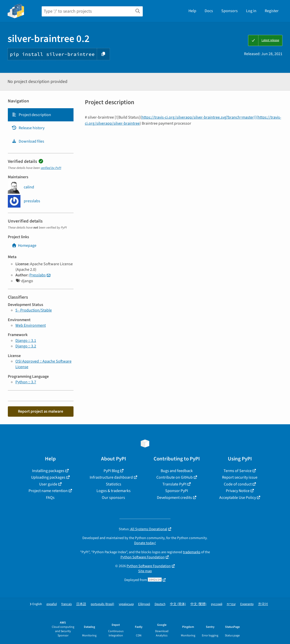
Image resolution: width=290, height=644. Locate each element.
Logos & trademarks (114, 491)
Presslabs (38, 275)
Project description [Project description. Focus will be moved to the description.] (31, 115)
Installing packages (48, 471)
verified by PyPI (51, 168)
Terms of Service (238, 471)
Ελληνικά (144, 604)
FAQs (50, 498)
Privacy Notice (238, 491)
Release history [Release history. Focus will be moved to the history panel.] (28, 128)
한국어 (263, 604)
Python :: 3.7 (26, 382)
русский (217, 604)
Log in (251, 11)
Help (192, 11)
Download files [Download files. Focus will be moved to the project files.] (28, 141)
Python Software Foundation (143, 557)
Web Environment (31, 325)
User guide (48, 484)
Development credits (174, 498)
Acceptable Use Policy (238, 498)
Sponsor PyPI (177, 491)
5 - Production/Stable (34, 310)
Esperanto (247, 604)
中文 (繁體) (198, 604)
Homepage (24, 246)
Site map (145, 571)
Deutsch (160, 604)
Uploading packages (48, 477)
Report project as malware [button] (41, 411)
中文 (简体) (178, 604)
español (52, 604)
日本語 (81, 604)
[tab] (41, 115)
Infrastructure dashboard (111, 477)
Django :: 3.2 (26, 346)
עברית (231, 604)
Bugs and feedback (177, 471)
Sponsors (229, 11)
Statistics (114, 484)
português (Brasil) (102, 604)
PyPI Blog (111, 471)
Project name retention (48, 491)
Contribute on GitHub (175, 477)
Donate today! (145, 543)
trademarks (192, 552)
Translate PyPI (174, 484)
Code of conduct (238, 484)
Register (272, 11)
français (67, 604)
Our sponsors (113, 498)
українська (126, 604)
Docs (209, 11)
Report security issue (240, 477)
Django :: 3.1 (26, 341)
